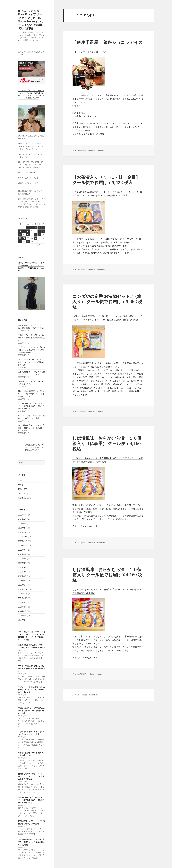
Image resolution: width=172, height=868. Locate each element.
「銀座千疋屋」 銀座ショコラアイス (108, 42)
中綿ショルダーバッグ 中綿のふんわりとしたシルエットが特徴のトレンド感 (31, 362)
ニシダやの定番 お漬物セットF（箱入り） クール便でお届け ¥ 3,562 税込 (107, 301)
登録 (20, 480)
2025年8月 (22, 554)
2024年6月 (22, 616)
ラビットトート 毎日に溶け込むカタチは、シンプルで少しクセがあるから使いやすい (31, 350)
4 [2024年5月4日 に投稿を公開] (39, 228)
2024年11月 (23, 594)
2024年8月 (22, 607)
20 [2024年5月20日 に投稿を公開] (20, 238)
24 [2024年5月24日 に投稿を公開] (36, 238)
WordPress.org (24, 498)
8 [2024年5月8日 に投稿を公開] (28, 231)
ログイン (22, 485)
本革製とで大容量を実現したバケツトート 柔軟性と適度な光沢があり (31, 338)
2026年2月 (22, 528)
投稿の (22, 489)
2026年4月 (22, 519)
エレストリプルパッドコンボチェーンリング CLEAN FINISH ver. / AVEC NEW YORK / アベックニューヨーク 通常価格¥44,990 (31, 94)
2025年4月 (22, 572)
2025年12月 (23, 537)
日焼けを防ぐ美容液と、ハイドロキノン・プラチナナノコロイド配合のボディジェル (31, 394)
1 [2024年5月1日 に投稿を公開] (28, 228)
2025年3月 (22, 576)
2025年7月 (22, 559)
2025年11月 (23, 541)
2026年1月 (22, 532)
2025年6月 (22, 563)
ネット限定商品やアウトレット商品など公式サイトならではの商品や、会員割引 (31, 428)
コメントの (24, 494)
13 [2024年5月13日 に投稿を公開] (20, 235)
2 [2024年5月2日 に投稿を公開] (32, 228)
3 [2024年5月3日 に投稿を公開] (36, 228)
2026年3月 (22, 524)
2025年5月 (22, 567)
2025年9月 (22, 550)
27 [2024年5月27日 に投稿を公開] (20, 242)
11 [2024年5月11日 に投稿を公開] (39, 231)
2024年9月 (22, 602)
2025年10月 (23, 546)
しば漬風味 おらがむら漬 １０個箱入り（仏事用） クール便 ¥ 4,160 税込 (107, 443)
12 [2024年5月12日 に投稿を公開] (43, 231)
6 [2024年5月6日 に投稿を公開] (20, 231)
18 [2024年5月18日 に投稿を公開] (39, 235)
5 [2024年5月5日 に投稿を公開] (43, 228)
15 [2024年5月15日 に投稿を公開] (28, 235)
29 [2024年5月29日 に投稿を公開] (28, 242)
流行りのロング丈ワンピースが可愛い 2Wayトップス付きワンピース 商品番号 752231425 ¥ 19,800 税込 (31, 267)
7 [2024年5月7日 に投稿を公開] (24, 231)
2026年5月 (22, 515)
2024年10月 (23, 598)
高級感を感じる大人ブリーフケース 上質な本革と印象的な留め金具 (35, 447)
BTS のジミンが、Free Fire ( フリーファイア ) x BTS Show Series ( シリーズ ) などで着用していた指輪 (32, 20)
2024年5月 (22, 620)
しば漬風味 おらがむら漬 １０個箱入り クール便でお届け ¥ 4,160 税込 (107, 575)
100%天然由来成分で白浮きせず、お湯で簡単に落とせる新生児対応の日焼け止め (31, 406)
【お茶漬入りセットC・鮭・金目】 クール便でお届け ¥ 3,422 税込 (106, 180)
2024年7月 (22, 611)
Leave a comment (97, 151)
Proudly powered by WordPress (86, 695)
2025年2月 (22, 581)
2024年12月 (23, 589)
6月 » (39, 245)
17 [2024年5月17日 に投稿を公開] (36, 235)
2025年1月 (22, 585)
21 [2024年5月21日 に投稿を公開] (24, 238)
